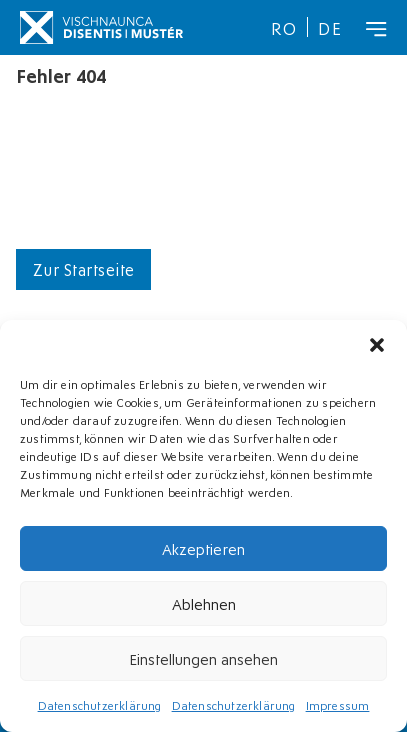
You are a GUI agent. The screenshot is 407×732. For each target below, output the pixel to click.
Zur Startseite (84, 268)
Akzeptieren (203, 548)
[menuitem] (284, 27)
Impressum (338, 704)
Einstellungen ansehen (203, 658)
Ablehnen (204, 603)
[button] (377, 345)
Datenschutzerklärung (100, 704)
